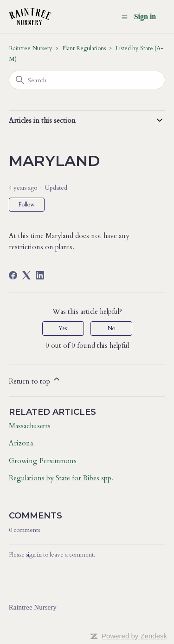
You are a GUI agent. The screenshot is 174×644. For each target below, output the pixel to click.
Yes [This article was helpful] (63, 328)
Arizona (21, 443)
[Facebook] (13, 275)
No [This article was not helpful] (111, 328)
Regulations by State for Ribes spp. (61, 478)
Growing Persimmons (43, 461)
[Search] (87, 80)
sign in (34, 555)
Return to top (35, 380)
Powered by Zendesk (134, 636)
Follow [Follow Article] (27, 205)
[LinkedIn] (40, 275)
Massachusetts (30, 426)
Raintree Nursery (31, 48)
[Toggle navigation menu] (125, 17)
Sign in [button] (145, 17)
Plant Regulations (84, 48)
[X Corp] (26, 275)
